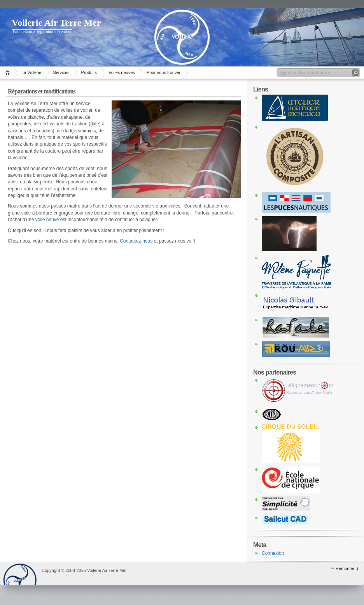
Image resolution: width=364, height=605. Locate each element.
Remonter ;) (347, 568)
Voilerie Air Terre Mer (56, 23)
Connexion (273, 553)
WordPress (20, 574)
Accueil (9, 73)
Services (61, 72)
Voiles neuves (122, 72)
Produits (89, 72)
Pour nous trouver (164, 72)
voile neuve (47, 220)
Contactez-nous (136, 241)
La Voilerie (31, 72)
